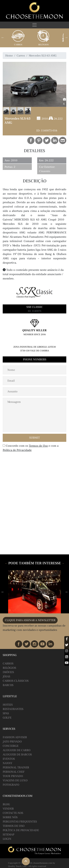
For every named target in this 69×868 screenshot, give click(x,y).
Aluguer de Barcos (17, 755)
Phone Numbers (35, 359)
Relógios (43, 45)
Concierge (11, 746)
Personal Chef (14, 772)
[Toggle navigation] (34, 25)
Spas (6, 713)
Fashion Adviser (15, 737)
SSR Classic (35, 307)
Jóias (6, 676)
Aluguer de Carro (17, 750)
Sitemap (8, 835)
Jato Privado (12, 742)
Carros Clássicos (16, 681)
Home (9, 56)
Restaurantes (13, 709)
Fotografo (11, 785)
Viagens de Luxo (15, 780)
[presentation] (26, 461)
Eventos (9, 759)
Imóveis (8, 672)
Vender (8, 809)
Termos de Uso (38, 446)
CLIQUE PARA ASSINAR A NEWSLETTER (30, 620)
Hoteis (8, 705)
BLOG (6, 804)
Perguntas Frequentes (20, 822)
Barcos (8, 685)
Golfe (7, 718)
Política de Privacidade (17, 450)
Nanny (7, 763)
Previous (3, 37)
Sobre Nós (10, 817)
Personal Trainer (16, 767)
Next (66, 37)
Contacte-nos (13, 813)
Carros (18, 45)
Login (7, 839)
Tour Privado (13, 776)
